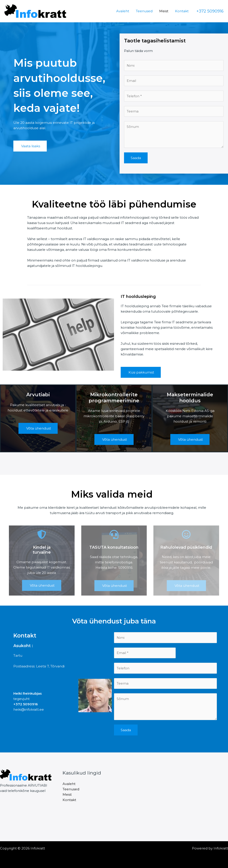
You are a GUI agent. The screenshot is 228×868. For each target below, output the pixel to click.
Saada (136, 158)
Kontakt (182, 11)
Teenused (144, 11)
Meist (164, 11)
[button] (210, 11)
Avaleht (123, 11)
